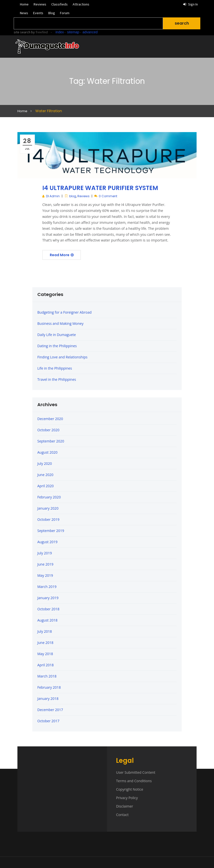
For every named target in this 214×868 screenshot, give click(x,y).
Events (38, 13)
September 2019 (51, 531)
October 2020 (48, 430)
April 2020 (46, 486)
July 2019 (45, 553)
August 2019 (47, 542)
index (60, 32)
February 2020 (49, 497)
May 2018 (45, 654)
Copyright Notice (130, 789)
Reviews (40, 4)
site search (22, 32)
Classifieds (59, 4)
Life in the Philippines (55, 368)
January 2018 (48, 699)
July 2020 (45, 463)
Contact (122, 815)
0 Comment (108, 196)
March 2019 (47, 587)
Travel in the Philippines (57, 379)
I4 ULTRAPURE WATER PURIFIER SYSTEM (100, 188)
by (39, 32)
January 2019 (48, 598)
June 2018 (45, 643)
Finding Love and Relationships (62, 357)
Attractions (81, 4)
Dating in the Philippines (57, 346)
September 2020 (51, 441)
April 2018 (46, 665)
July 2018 (45, 631)
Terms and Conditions (134, 781)
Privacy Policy (127, 798)
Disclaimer (124, 806)
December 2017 (50, 710)
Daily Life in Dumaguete (57, 335)
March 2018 (47, 676)
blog (73, 196)
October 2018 (48, 609)
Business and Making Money (60, 323)
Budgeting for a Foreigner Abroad (64, 312)
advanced (90, 32)
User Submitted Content (136, 772)
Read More (62, 255)
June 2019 (45, 564)
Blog (52, 13)
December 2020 (50, 419)
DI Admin (53, 196)
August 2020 (47, 452)
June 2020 (45, 475)
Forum (65, 13)
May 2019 (45, 575)
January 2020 (48, 508)
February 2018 (49, 687)
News (24, 13)
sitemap (73, 32)
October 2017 (48, 721)
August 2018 (47, 620)
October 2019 (48, 519)
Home (24, 4)
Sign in (190, 4)
